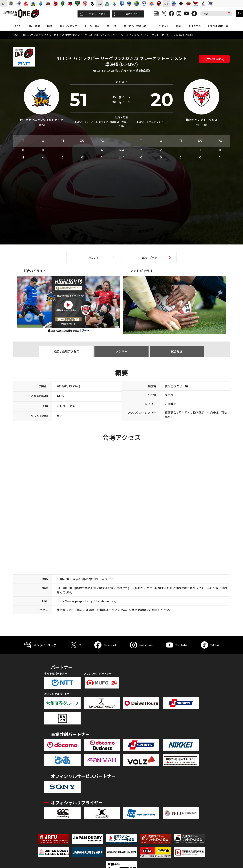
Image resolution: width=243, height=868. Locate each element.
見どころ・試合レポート (138, 26)
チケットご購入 (93, 14)
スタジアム (195, 26)
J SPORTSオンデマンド (150, 122)
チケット (164, 26)
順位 (50, 26)
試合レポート (150, 257)
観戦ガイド (126, 14)
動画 (179, 26)
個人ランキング (68, 26)
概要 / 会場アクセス (66, 351)
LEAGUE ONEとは (218, 26)
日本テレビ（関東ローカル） (112, 122)
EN (239, 13)
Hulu (121, 125)
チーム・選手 (92, 26)
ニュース (112, 26)
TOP (17, 26)
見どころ (93, 257)
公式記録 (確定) (214, 59)
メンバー (121, 351)
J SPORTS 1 (81, 122)
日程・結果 (34, 26)
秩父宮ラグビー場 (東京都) (132, 71)
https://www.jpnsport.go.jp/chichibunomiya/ (87, 601)
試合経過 (177, 351)
